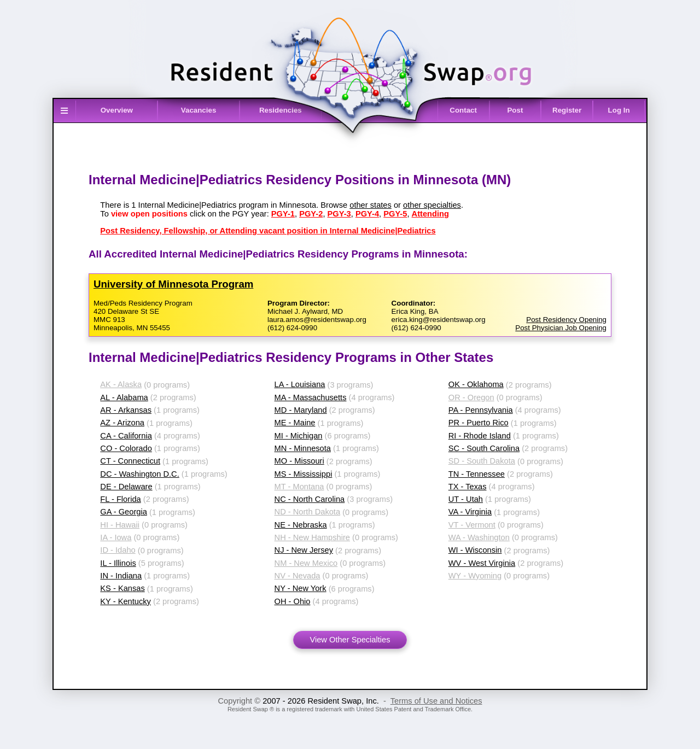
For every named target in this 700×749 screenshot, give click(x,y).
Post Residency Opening (566, 320)
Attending (430, 214)
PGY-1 (283, 214)
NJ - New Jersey (304, 550)
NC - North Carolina (310, 499)
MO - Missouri (299, 461)
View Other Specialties (350, 640)
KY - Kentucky (126, 601)
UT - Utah (466, 499)
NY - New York (301, 588)
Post (515, 110)
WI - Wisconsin (475, 550)
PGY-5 (395, 214)
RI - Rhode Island (480, 436)
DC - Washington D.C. (139, 474)
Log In (619, 110)
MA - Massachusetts (311, 397)
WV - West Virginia (482, 563)
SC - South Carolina (484, 448)
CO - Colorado (126, 448)
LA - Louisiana (300, 384)
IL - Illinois (118, 563)
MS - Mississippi (304, 474)
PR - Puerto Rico (479, 423)
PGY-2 (311, 214)
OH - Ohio (293, 601)
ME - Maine (295, 423)
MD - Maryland (301, 410)
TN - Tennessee (477, 474)
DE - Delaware (126, 487)
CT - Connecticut (130, 461)
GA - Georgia (124, 512)
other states (371, 205)
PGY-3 (339, 214)
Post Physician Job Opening (561, 328)
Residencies (281, 110)
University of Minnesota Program (173, 284)
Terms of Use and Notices (436, 701)
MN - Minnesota (303, 448)
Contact (463, 110)
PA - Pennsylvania (481, 410)
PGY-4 (367, 214)
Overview (117, 110)
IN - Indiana (121, 576)
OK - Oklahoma (476, 384)
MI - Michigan (299, 436)
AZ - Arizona (122, 423)
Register (567, 110)
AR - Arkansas (126, 410)
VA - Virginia (470, 512)
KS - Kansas (122, 588)
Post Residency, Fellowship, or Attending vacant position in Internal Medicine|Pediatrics (268, 231)
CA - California (126, 436)
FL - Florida (120, 499)
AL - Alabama (124, 397)
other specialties (432, 205)
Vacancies (199, 110)
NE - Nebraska (301, 525)
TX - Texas (468, 487)
